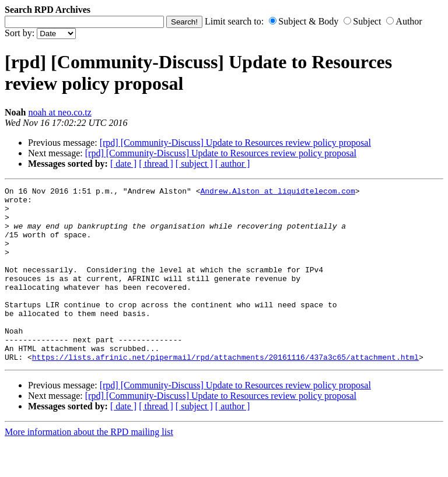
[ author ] (233, 164)
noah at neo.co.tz (60, 112)
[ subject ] (194, 164)
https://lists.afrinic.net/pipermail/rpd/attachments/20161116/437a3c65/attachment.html (225, 392)
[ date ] (123, 164)
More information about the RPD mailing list (89, 467)
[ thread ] (156, 164)
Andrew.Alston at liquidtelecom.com (277, 192)
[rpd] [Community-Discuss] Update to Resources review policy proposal (235, 143)
